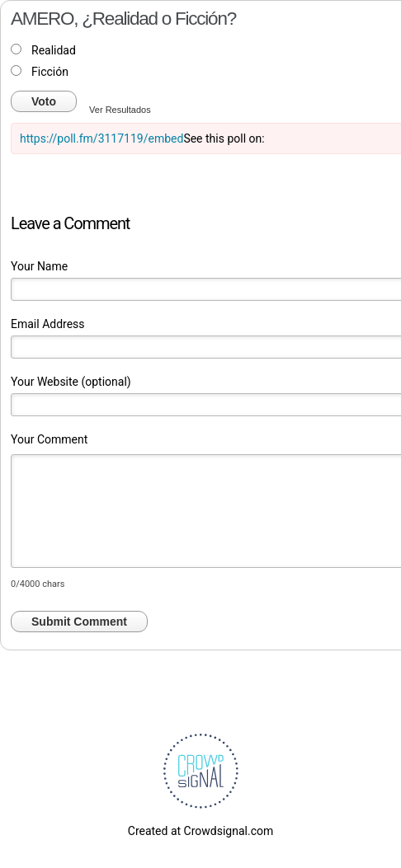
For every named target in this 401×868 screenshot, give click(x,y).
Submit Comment (79, 622)
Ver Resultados (120, 110)
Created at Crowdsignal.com (200, 831)
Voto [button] (44, 101)
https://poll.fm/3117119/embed (101, 138)
